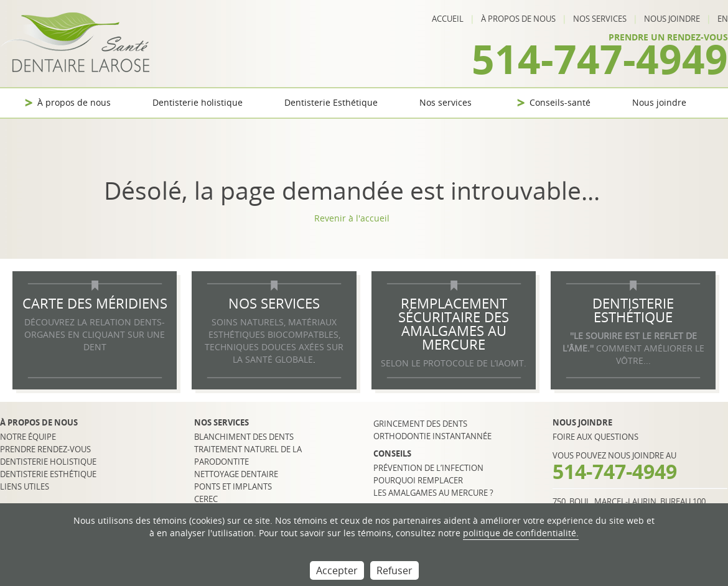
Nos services (600, 19)
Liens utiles (25, 486)
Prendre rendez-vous (45, 449)
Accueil (448, 19)
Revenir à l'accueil (352, 218)
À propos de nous (518, 19)
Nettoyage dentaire (236, 474)
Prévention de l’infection (428, 468)
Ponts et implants (233, 486)
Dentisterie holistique (198, 102)
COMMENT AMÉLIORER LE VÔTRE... (633, 348)
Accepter (337, 570)
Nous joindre (672, 19)
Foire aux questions (595, 437)
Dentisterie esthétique (48, 474)
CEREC (206, 499)
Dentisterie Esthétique (331, 102)
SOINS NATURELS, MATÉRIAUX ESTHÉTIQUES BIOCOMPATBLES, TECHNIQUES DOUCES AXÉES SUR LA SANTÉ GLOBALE (274, 341)
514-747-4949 (600, 59)
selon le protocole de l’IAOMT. (454, 363)
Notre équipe (28, 437)
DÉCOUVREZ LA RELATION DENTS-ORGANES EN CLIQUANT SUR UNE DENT (95, 334)
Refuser (394, 570)
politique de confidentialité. (521, 533)
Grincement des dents (420, 424)
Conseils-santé (560, 102)
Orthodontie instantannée (432, 436)
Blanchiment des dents (244, 437)
